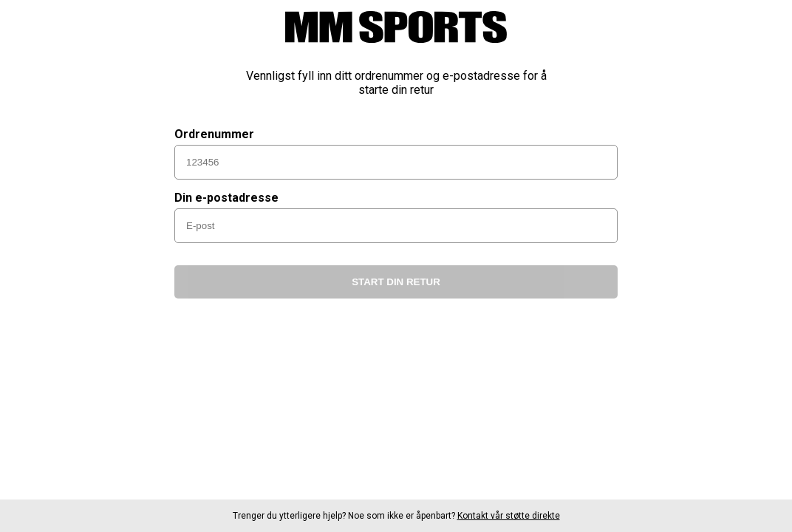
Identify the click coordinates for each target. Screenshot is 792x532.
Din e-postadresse (226, 198)
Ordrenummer (214, 134)
